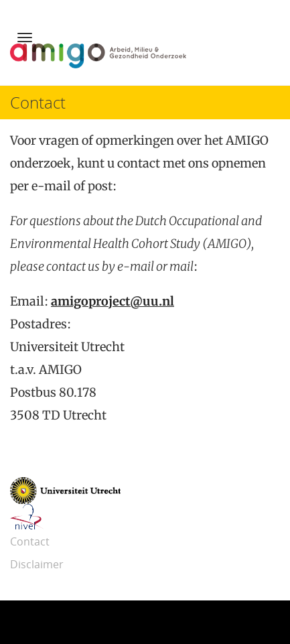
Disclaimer (37, 564)
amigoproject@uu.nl (113, 301)
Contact (30, 541)
